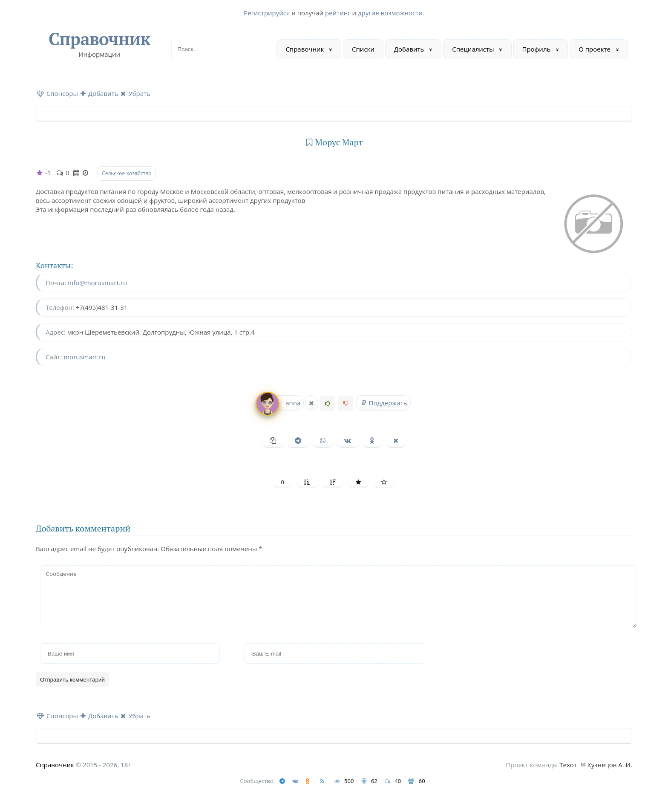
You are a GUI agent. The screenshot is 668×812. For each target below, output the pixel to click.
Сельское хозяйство (127, 173)
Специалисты (473, 49)
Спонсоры (57, 93)
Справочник (99, 39)
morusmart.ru (84, 357)
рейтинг (338, 13)
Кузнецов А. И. (610, 775)
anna (279, 403)
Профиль (537, 49)
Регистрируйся (267, 13)
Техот (568, 775)
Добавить (409, 49)
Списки (363, 49)
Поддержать (383, 403)
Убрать (135, 93)
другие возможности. (391, 13)
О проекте (595, 49)
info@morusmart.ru (97, 283)
